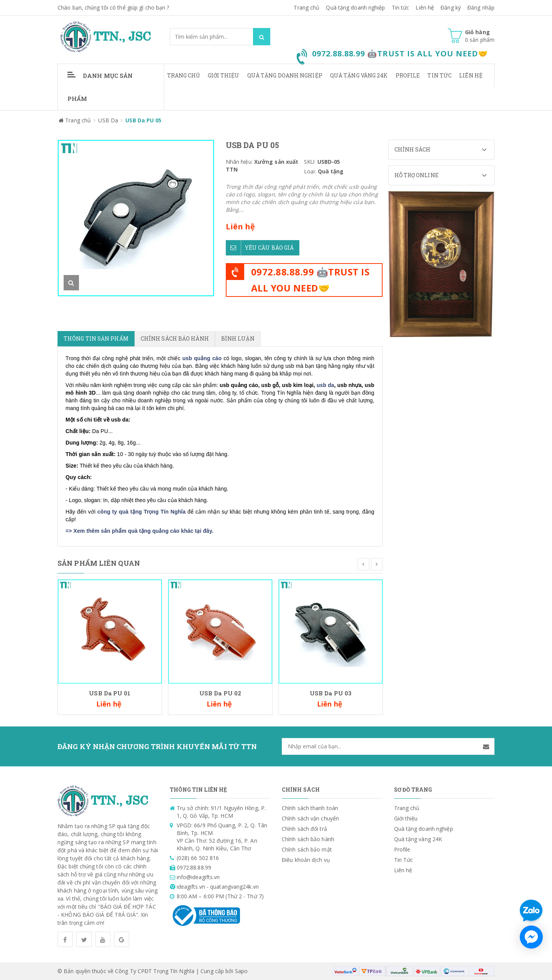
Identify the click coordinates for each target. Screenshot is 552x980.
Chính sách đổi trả (304, 829)
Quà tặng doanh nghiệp (355, 7)
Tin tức (401, 7)
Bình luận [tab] (238, 338)
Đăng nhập (481, 7)
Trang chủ (306, 7)
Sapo (241, 971)
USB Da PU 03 (331, 693)
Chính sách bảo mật (307, 849)
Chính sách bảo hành (308, 839)
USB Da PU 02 (220, 693)
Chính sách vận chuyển (310, 818)
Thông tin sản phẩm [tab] (96, 338)
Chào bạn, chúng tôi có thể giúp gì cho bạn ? (113, 7)
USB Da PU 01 (110, 693)
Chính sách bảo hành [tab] (175, 338)
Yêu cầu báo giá (260, 248)
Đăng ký (451, 7)
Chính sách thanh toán (310, 808)
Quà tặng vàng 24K (359, 75)
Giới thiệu (224, 75)
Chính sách (444, 150)
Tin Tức (439, 75)
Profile (408, 75)
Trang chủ (184, 75)
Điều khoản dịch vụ (306, 860)
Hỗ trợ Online (444, 175)
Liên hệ (425, 7)
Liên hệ (471, 75)
